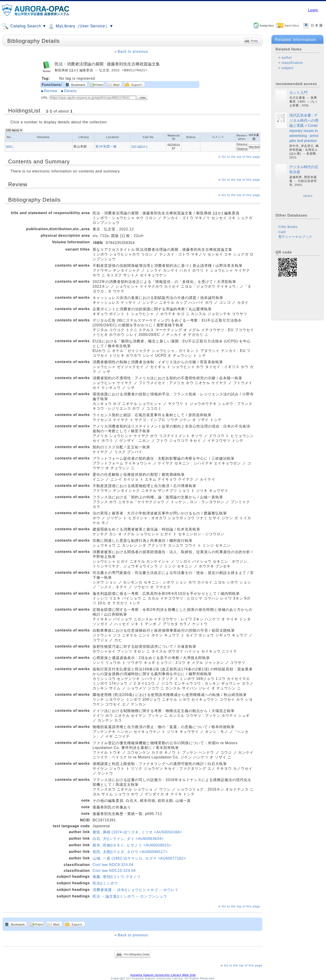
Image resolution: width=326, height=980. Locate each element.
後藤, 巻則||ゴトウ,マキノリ (117, 877)
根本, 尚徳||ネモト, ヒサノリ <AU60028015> (132, 845)
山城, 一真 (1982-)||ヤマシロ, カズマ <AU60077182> (139, 858)
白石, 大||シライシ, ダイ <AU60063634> (128, 839)
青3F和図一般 (106, 146)
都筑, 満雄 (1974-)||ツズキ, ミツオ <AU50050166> (137, 832)
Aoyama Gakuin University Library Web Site (163, 975)
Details (70, 91)
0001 (9, 147)
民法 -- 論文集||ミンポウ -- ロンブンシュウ (130, 896)
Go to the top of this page (241, 157)
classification (292, 63)
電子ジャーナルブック (295, 237)
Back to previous (133, 51)
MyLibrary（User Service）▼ (80, 26)
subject (287, 68)
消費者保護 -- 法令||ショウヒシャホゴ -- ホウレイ (136, 890)
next (307, 196)
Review (51, 91)
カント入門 (298, 93)
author (287, 57)
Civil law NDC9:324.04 (113, 865)
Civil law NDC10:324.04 (114, 871)
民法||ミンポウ (105, 883)
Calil (282, 232)
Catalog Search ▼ (24, 26)
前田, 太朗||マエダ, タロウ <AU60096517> (130, 852)
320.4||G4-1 (139, 147)
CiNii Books (288, 227)
